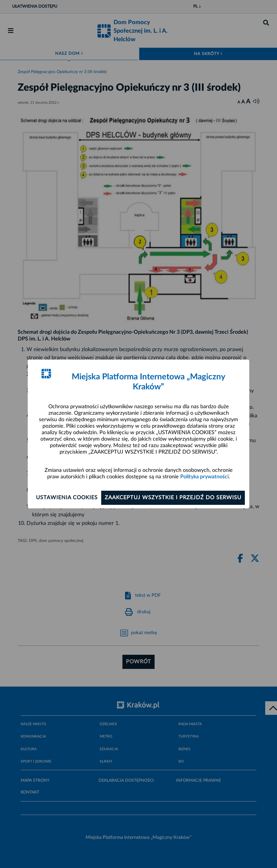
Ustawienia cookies (67, 498)
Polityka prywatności (204, 477)
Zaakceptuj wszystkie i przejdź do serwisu (173, 498)
